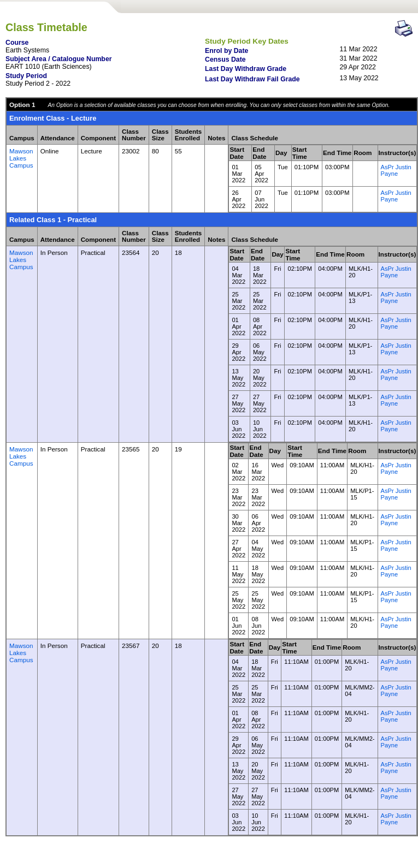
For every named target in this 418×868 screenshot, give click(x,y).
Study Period (26, 76)
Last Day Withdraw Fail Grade (252, 79)
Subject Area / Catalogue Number (59, 59)
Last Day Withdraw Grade (246, 69)
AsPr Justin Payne (396, 170)
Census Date (225, 60)
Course (17, 43)
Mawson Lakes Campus (21, 158)
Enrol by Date (226, 51)
